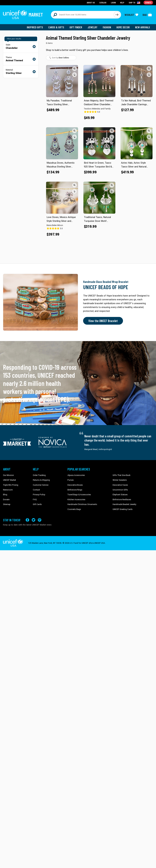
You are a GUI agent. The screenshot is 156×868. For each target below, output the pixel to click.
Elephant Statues (120, 495)
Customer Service (41, 485)
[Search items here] (82, 15)
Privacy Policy (39, 495)
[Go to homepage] (23, 15)
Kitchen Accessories (76, 500)
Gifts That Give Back (121, 475)
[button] (74, 69)
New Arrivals (143, 27)
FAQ (35, 500)
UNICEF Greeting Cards (123, 509)
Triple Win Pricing (11, 485)
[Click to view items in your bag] (147, 15)
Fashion (107, 27)
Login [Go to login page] (113, 2)
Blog (5, 495)
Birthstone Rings (75, 490)
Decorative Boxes (75, 485)
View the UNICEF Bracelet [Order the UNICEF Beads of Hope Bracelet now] (103, 321)
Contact (36, 490)
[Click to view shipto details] (135, 3)
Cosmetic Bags (74, 509)
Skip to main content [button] (78, 0)
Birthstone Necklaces (122, 500)
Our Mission (8, 475)
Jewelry (92, 27)
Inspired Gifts (35, 27)
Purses (71, 480)
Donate (6, 500)
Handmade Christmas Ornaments (82, 504)
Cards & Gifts (56, 27)
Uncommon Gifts (120, 490)
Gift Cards (37, 504)
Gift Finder (76, 27)
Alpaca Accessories (76, 475)
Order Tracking (39, 475)
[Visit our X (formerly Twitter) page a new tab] (33, 520)
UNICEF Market (9, 480)
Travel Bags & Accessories (79, 495)
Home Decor (123, 27)
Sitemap (7, 504)
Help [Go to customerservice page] (122, 2)
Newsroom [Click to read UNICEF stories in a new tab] (8, 490)
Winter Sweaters (120, 480)
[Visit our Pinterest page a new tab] (40, 520)
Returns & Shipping (41, 480)
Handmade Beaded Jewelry (124, 504)
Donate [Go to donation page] (148, 2)
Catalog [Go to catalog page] (103, 2)
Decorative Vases (120, 485)
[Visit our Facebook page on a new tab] (27, 520)
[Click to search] (117, 15)
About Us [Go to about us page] (91, 2)
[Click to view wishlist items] (131, 15)
